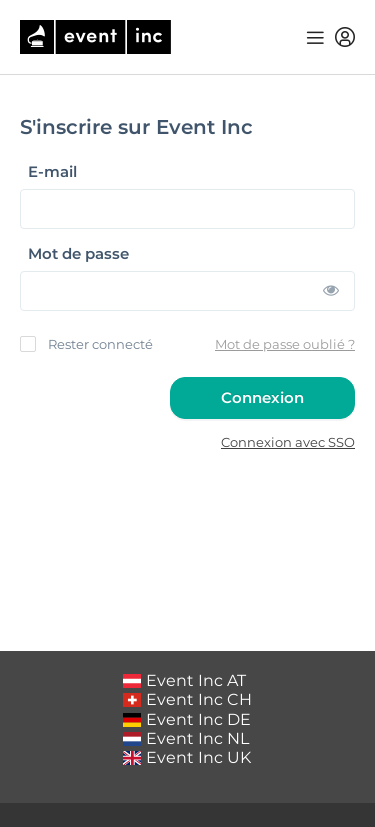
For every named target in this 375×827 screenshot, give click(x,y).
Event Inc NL (186, 738)
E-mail (52, 172)
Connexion (262, 397)
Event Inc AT (185, 680)
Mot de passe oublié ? (285, 344)
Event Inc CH (188, 699)
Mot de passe (78, 254)
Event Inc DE (187, 719)
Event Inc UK (187, 757)
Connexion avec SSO (288, 442)
